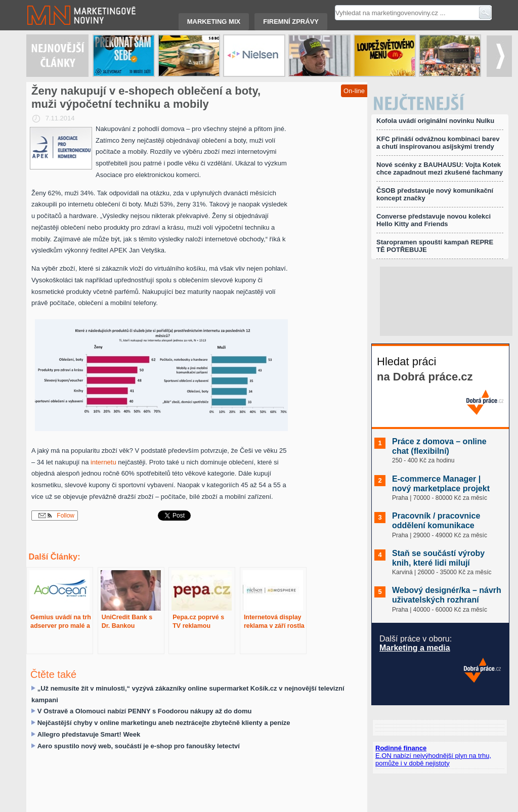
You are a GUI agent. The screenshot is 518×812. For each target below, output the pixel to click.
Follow (56, 516)
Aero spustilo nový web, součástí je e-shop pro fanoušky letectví (139, 746)
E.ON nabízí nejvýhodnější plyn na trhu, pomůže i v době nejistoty (433, 759)
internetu (103, 462)
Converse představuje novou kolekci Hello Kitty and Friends (434, 220)
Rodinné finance (401, 748)
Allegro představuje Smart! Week (89, 734)
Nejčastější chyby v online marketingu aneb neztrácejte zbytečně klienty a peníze (164, 723)
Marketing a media (415, 648)
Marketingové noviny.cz (69, 15)
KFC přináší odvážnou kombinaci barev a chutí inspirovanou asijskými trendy (438, 143)
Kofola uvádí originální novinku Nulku (435, 121)
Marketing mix (214, 22)
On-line (354, 91)
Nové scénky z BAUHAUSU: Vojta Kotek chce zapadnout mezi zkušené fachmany (440, 168)
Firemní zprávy (291, 22)
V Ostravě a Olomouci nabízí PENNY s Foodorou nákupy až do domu (145, 711)
